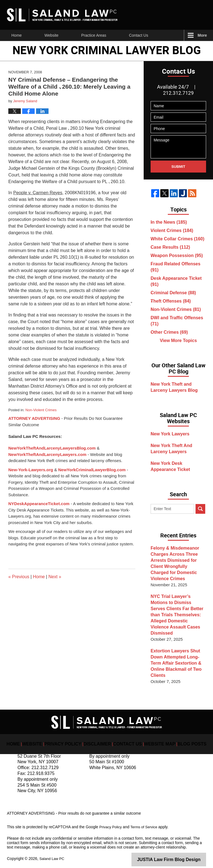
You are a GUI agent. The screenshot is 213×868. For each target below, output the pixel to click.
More (202, 35)
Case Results (171, 247)
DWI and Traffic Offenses (177, 321)
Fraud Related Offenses (176, 267)
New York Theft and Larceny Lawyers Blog (180, 394)
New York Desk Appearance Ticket (179, 473)
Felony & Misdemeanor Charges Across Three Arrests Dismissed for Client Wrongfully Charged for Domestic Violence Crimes (177, 570)
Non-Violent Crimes (41, 410)
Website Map (155, 734)
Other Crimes (170, 332)
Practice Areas (94, 35)
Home (17, 35)
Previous (19, 577)
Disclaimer (100, 734)
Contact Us (139, 35)
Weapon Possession (177, 255)
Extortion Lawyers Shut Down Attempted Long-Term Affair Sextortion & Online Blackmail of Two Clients (178, 661)
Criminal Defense (174, 293)
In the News (170, 222)
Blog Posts (183, 734)
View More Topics (178, 346)
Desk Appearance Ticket (176, 281)
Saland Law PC (53, 853)
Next (55, 577)
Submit (178, 167)
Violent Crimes (173, 230)
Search (200, 516)
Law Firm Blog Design (180, 854)
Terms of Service (146, 822)
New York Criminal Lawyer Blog (62, 15)
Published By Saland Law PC (169, 15)
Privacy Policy (71, 734)
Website (51, 35)
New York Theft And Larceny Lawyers (180, 456)
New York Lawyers (171, 441)
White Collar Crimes (178, 239)
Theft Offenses (172, 301)
